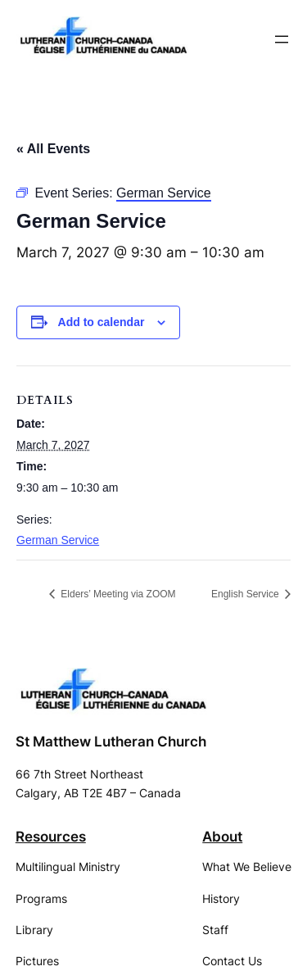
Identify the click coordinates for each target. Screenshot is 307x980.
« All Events (53, 149)
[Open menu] (282, 39)
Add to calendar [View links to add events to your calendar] (102, 322)
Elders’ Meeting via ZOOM (117, 594)
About (222, 837)
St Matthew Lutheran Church (111, 742)
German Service (58, 540)
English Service (246, 594)
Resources (51, 837)
